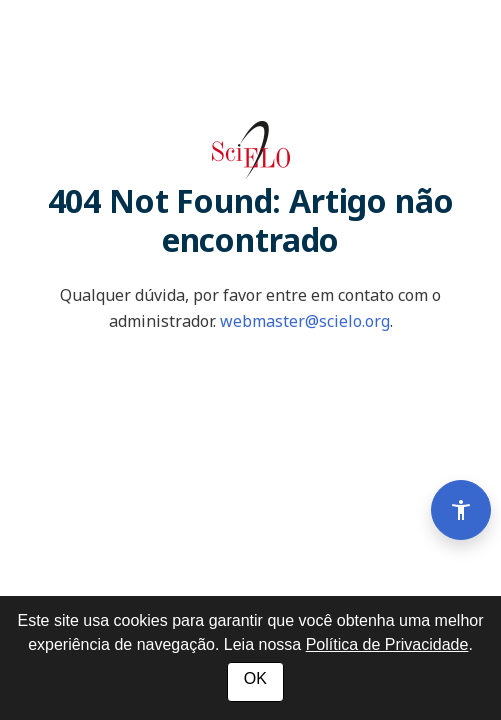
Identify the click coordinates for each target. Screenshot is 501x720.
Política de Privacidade (387, 644)
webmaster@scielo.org (305, 321)
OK (255, 678)
